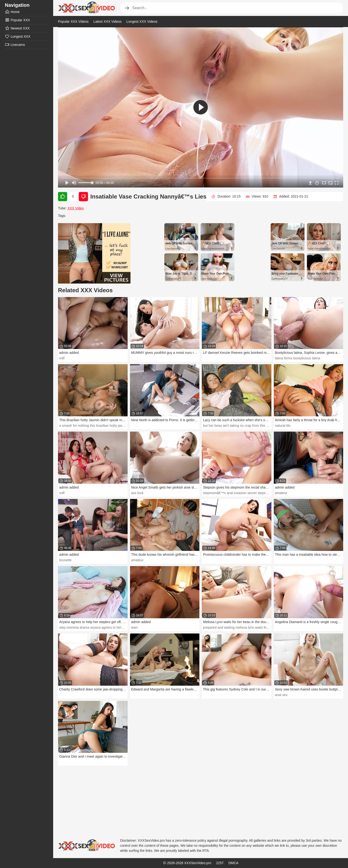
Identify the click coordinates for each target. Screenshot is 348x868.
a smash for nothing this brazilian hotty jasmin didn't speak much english (113, 426)
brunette (65, 560)
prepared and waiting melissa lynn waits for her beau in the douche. (254, 627)
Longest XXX (18, 36)
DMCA (233, 863)
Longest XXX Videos (142, 21)
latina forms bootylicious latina (298, 358)
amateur (281, 493)
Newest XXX (17, 28)
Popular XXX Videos (73, 21)
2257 (220, 863)
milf (62, 358)
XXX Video (76, 208)
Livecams (15, 45)
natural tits (283, 426)
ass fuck (137, 493)
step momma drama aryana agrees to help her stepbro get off (105, 627)
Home (12, 12)
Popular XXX (17, 20)
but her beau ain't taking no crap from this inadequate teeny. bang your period (261, 426)
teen (134, 627)
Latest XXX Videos (108, 21)
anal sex (281, 695)
